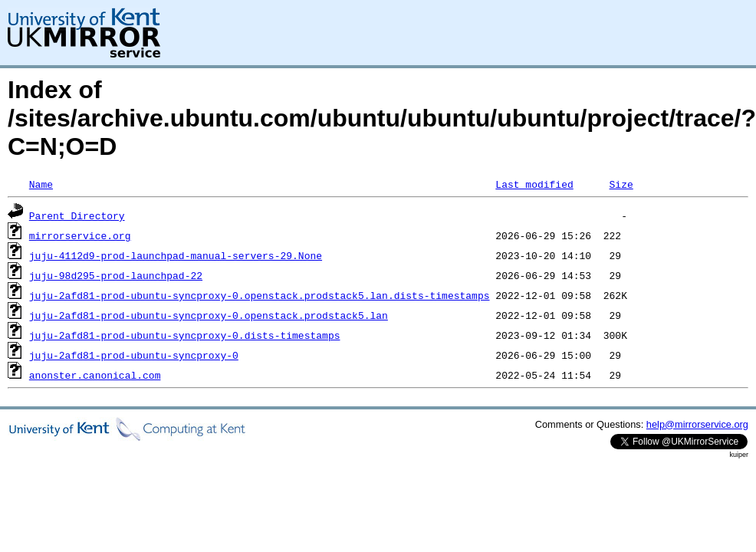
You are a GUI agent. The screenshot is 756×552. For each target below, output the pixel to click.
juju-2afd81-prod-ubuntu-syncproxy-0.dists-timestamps (185, 335)
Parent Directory (77, 215)
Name (41, 184)
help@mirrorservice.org (697, 424)
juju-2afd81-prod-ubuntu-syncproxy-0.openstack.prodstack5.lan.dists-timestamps (260, 295)
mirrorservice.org (80, 235)
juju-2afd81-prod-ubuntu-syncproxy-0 (134, 355)
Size (621, 184)
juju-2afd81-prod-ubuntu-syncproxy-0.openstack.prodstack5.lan (209, 315)
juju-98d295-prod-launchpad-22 (116, 275)
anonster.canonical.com (95, 375)
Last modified (534, 184)
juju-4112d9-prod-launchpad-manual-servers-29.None (176, 255)
